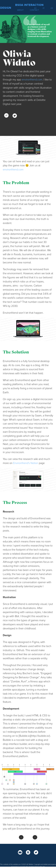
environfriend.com (32, 80)
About (20, 10)
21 (44, 8)
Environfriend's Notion (26, 463)
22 (35, 8)
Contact (34, 10)
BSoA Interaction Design (22, 6)
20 (52, 8)
